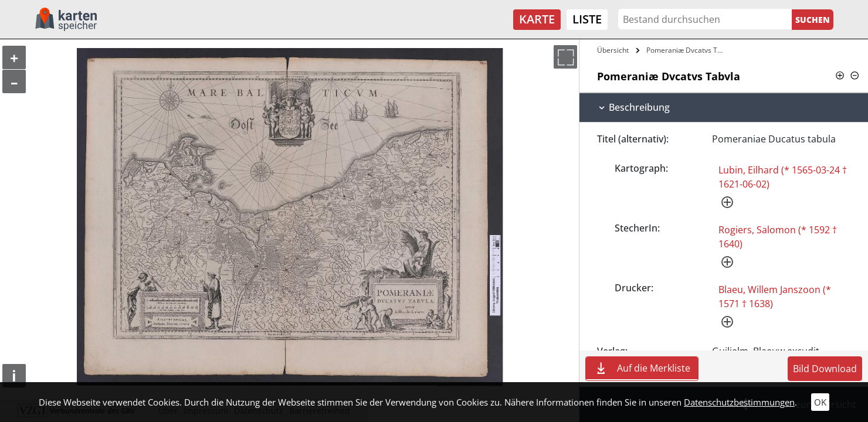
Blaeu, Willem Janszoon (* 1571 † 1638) (775, 297)
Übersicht (613, 50)
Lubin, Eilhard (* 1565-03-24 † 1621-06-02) (783, 177)
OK (820, 402)
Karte (537, 19)
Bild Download (825, 369)
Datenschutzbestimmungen (739, 402)
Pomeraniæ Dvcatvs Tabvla (688, 50)
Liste (587, 19)
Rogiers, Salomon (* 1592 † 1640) (778, 237)
